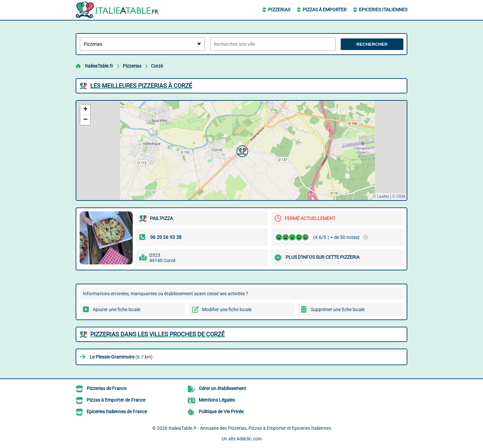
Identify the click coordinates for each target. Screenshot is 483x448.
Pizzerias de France (106, 388)
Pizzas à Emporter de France (116, 400)
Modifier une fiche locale (227, 309)
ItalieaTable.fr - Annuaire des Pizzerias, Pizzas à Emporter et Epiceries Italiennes (250, 428)
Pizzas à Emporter (325, 10)
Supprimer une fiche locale (338, 309)
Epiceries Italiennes (383, 10)
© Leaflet (381, 196)
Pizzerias (279, 10)
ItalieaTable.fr (99, 66)
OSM (401, 196)
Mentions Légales (217, 400)
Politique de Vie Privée (221, 412)
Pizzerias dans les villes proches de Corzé (157, 334)
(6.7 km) (121, 357)
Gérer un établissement (222, 388)
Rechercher (372, 44)
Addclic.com (249, 439)
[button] (241, 150)
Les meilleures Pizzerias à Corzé (141, 86)
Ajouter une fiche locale (117, 309)
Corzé (157, 66)
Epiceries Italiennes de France (117, 412)
